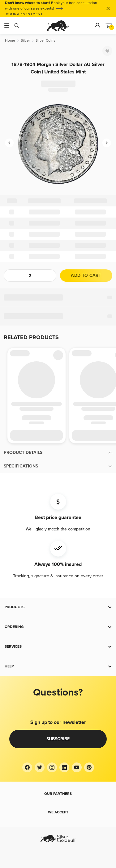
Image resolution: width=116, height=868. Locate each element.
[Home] (10, 41)
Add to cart (86, 275)
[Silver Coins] (45, 41)
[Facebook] (27, 767)
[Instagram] (52, 767)
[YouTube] (77, 767)
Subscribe (58, 739)
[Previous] (9, 143)
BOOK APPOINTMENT (24, 14)
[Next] (107, 143)
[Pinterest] (89, 767)
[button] (58, 453)
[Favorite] (107, 51)
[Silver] (25, 41)
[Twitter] (40, 767)
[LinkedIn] (64, 767)
